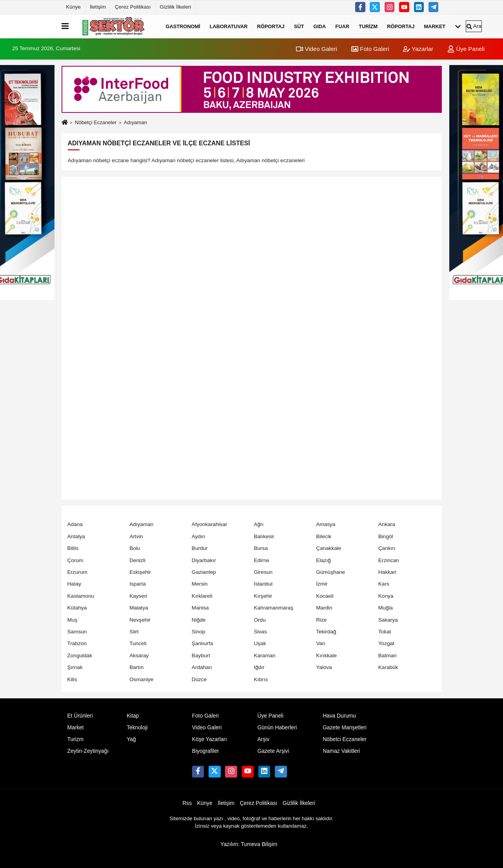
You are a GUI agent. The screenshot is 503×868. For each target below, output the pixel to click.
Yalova (324, 667)
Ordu (260, 620)
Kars (384, 584)
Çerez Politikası (133, 7)
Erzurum (77, 572)
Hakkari (387, 572)
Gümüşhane (330, 572)
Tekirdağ (326, 632)
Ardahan (202, 667)
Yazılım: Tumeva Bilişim (249, 844)
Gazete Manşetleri (345, 728)
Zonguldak (80, 656)
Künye (74, 7)
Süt (299, 26)
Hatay (74, 584)
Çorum (75, 560)
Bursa (261, 548)
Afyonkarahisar (210, 524)
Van (321, 643)
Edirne (261, 560)
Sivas (260, 632)
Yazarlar (418, 49)
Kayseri (138, 596)
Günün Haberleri (277, 728)
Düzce (199, 679)
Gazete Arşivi (273, 751)
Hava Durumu (339, 716)
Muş (73, 620)
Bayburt (201, 656)
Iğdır (259, 667)
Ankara (387, 524)
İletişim (98, 7)
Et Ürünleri (80, 716)
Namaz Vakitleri (341, 751)
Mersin (200, 584)
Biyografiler (206, 751)
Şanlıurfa (202, 643)
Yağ (131, 739)
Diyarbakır (204, 560)
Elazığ (323, 560)
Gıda (320, 26)
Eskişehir (140, 572)
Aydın (199, 536)
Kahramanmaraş (273, 608)
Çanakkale (329, 548)
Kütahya (77, 608)
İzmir (322, 584)
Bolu (135, 548)
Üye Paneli (466, 49)
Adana (75, 524)
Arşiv (263, 739)
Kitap (133, 716)
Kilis (72, 679)
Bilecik (324, 536)
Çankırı (387, 548)
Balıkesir (264, 536)
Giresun (263, 572)
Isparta (138, 584)
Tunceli (138, 643)
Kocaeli (325, 596)
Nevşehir (140, 620)
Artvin (136, 536)
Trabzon (77, 643)
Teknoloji (137, 728)
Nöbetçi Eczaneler (96, 122)
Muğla (386, 608)
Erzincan (389, 560)
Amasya (326, 524)
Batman (388, 656)
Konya (386, 596)
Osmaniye (141, 679)
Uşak (260, 643)
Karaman (264, 656)
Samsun (77, 632)
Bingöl (386, 536)
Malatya (139, 608)
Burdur (200, 548)
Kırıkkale (326, 656)
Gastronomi (183, 26)
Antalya (76, 536)
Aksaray (139, 656)
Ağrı (259, 524)
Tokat (385, 632)
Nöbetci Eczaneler (345, 739)
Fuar (342, 26)
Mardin (324, 608)
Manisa (200, 608)
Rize (321, 620)
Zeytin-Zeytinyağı (88, 751)
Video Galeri (316, 49)
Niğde (199, 620)
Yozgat (386, 643)
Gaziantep (204, 572)
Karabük (388, 667)
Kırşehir (263, 596)
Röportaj (271, 26)
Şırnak (75, 667)
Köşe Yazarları (210, 739)
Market (435, 26)
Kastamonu (81, 596)
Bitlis (73, 548)
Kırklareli (202, 596)
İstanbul (263, 584)
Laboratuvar (229, 26)
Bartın (136, 667)
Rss (187, 803)
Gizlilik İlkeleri (176, 7)
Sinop (199, 632)
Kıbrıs (261, 679)
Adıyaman (141, 524)
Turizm (368, 26)
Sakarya (388, 620)
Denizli (137, 560)
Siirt (134, 632)
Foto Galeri (370, 49)
